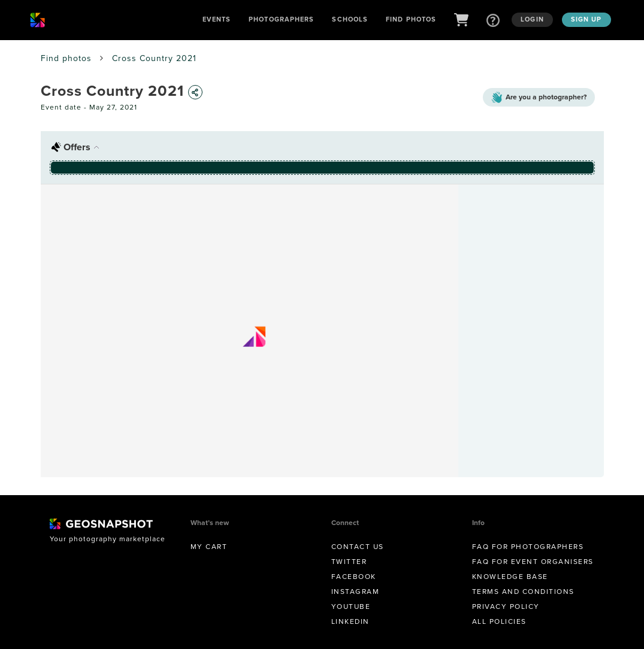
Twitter (349, 562)
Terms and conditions (523, 592)
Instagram (356, 592)
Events (217, 19)
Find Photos (411, 19)
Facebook (354, 577)
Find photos (66, 58)
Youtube (351, 606)
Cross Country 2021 (154, 58)
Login (532, 19)
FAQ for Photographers (528, 547)
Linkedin (350, 621)
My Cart (209, 547)
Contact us (358, 547)
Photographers (281, 19)
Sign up (586, 19)
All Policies (499, 621)
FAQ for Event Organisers (533, 562)
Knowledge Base (510, 577)
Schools (350, 19)
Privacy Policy (506, 606)
